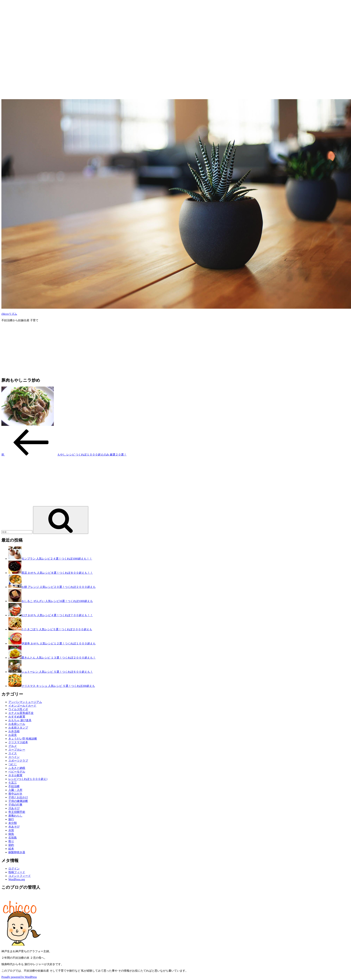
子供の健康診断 (18, 801)
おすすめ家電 (17, 717)
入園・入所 (15, 790)
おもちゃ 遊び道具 (20, 720)
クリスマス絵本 (18, 742)
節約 (11, 845)
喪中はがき (15, 794)
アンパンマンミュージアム (25, 702)
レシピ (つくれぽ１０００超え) (28, 779)
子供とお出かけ (18, 797)
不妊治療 (14, 786)
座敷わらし (15, 816)
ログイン (14, 869)
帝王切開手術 (17, 812)
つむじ (13, 764)
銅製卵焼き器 (17, 852)
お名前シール (17, 724)
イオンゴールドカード (22, 706)
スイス (13, 753)
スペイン (14, 757)
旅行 (11, 819)
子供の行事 (15, 805)
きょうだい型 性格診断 (23, 739)
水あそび (14, 827)
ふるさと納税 (17, 768)
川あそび (14, 808)
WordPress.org (17, 879)
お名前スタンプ (18, 728)
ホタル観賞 (15, 775)
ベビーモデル (17, 772)
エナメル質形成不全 (21, 713)
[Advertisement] (106, 26)
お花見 (13, 735)
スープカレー (17, 750)
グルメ (13, 746)
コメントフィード (20, 876)
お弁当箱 (14, 731)
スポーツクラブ (18, 761)
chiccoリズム (9, 314)
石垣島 (13, 838)
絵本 (11, 849)
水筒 (11, 830)
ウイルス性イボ (18, 709)
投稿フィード (17, 872)
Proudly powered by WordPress (19, 977)
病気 (11, 834)
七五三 (13, 783)
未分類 (13, 823)
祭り (11, 841)
